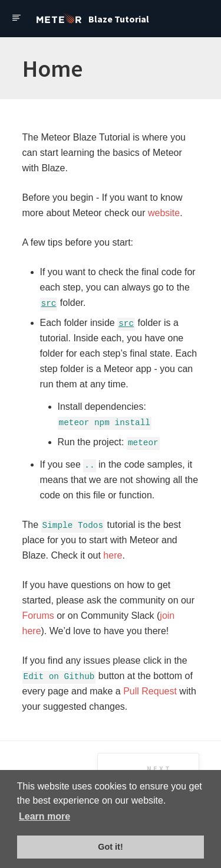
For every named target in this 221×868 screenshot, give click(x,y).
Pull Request (150, 691)
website (164, 213)
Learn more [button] (44, 816)
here (113, 555)
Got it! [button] (110, 847)
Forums (38, 616)
